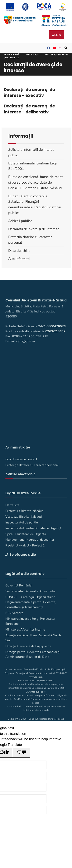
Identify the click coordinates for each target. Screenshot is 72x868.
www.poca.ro (36, 677)
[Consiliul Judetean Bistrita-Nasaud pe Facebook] (48, 48)
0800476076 (56, 326)
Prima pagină (12, 54)
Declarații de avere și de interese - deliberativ (29, 109)
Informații (32, 54)
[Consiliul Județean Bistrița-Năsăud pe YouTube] (54, 48)
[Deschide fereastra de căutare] (65, 48)
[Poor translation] (22, 753)
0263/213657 (55, 331)
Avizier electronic (21, 474)
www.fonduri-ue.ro (36, 692)
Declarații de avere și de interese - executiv (29, 92)
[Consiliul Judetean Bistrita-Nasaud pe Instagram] (60, 48)
